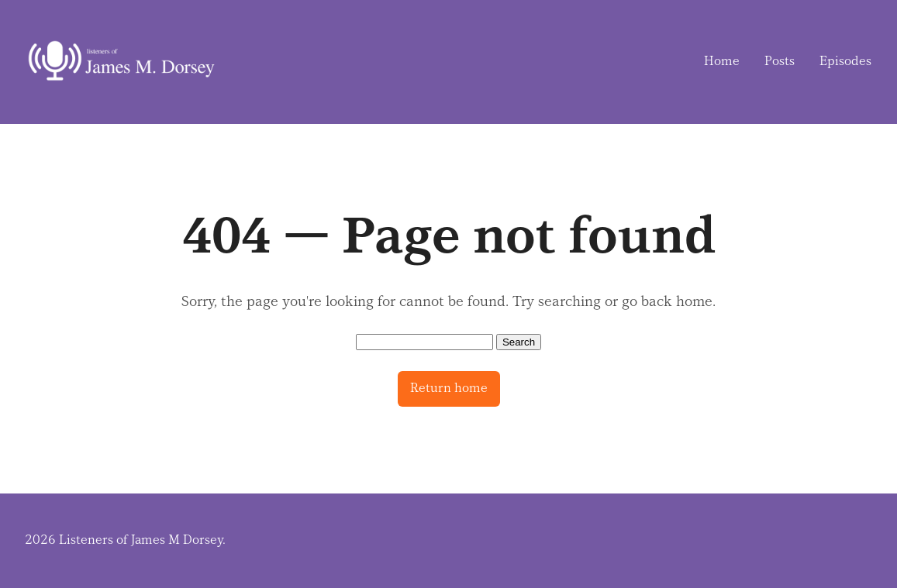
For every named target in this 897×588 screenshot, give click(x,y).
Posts (780, 61)
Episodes (845, 61)
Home (722, 61)
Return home (449, 388)
